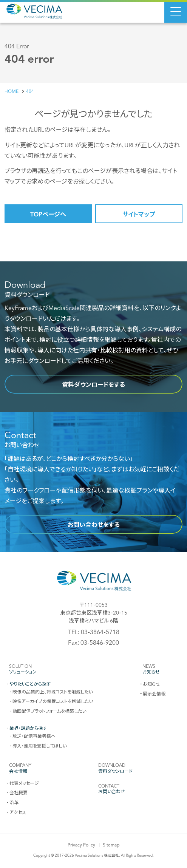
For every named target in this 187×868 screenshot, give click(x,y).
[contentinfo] (93, 710)
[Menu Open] (176, 11)
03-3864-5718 (100, 632)
